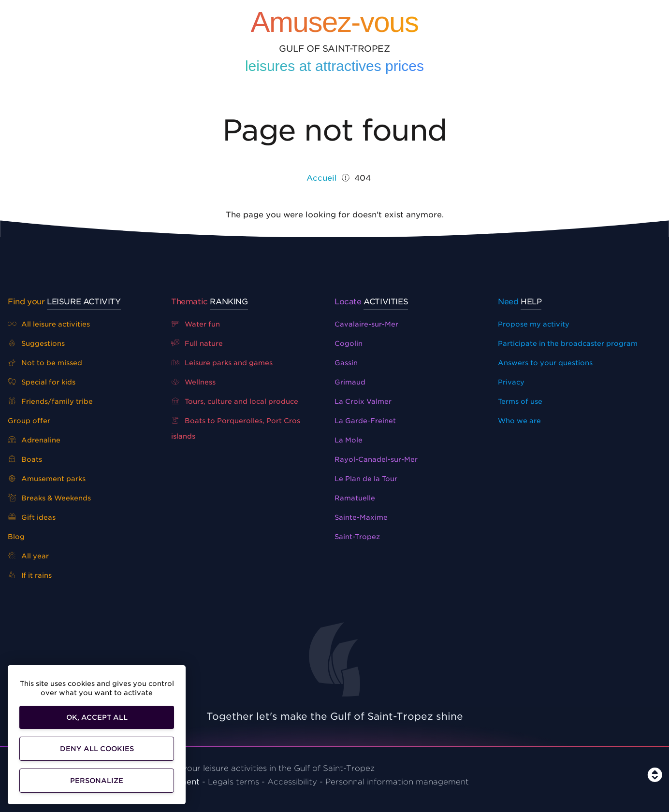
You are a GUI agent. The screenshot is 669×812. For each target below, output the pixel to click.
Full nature (197, 343)
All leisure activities (49, 324)
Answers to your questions (545, 363)
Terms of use (520, 401)
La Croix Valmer (363, 401)
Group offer (29, 421)
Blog (16, 537)
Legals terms (233, 782)
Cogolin (349, 343)
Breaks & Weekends (49, 498)
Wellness (193, 382)
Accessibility (292, 782)
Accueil (322, 178)
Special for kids (42, 382)
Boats (25, 459)
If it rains (30, 575)
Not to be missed (45, 363)
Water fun (196, 324)
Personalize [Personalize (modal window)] (97, 781)
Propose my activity (534, 324)
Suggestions (36, 343)
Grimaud (350, 382)
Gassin (346, 363)
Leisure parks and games (222, 363)
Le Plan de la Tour (366, 479)
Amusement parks (47, 479)
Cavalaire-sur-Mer (366, 324)
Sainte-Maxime (361, 517)
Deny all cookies (97, 749)
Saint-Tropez (357, 537)
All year (28, 556)
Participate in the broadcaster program (568, 343)
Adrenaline (34, 440)
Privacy (511, 382)
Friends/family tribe (50, 401)
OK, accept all (97, 717)
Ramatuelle (355, 498)
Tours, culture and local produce (235, 401)
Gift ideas (32, 517)
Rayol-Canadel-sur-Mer (376, 459)
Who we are (519, 421)
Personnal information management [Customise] (397, 782)
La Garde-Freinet (365, 421)
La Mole (349, 440)
